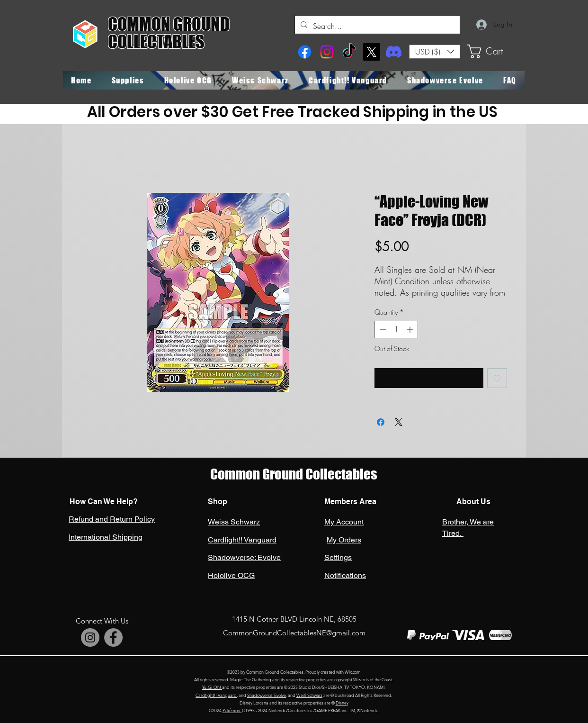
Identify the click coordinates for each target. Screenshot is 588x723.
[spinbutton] (396, 330)
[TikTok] (349, 52)
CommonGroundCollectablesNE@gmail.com (294, 633)
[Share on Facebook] (381, 422)
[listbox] (435, 52)
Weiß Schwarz (309, 695)
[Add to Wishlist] (497, 378)
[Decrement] (382, 330)
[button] (435, 52)
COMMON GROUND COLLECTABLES (169, 33)
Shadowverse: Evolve (267, 695)
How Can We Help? (104, 502)
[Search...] (376, 26)
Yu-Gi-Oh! (212, 687)
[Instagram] (327, 52)
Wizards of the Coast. (373, 679)
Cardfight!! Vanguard (216, 695)
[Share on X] (399, 422)
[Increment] (411, 330)
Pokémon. (232, 710)
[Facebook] (305, 52)
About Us (472, 502)
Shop (218, 502)
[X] (371, 52)
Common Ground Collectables (294, 474)
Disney (342, 703)
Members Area (350, 502)
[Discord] (394, 52)
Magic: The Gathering (251, 679)
